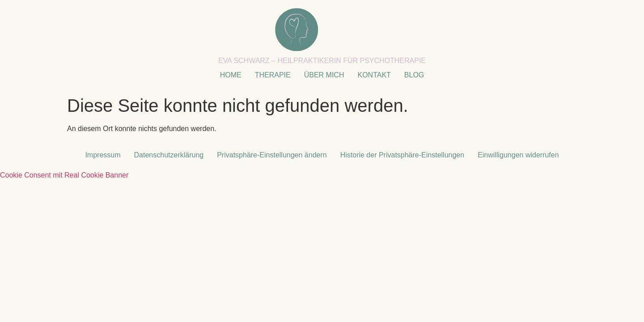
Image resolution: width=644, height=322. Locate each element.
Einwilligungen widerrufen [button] (518, 155)
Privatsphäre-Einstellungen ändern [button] (272, 155)
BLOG (414, 75)
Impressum (103, 155)
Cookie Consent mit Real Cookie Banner (64, 175)
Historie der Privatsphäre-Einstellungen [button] (402, 155)
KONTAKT (374, 75)
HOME (231, 75)
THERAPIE (273, 75)
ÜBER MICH (324, 75)
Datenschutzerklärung (169, 155)
